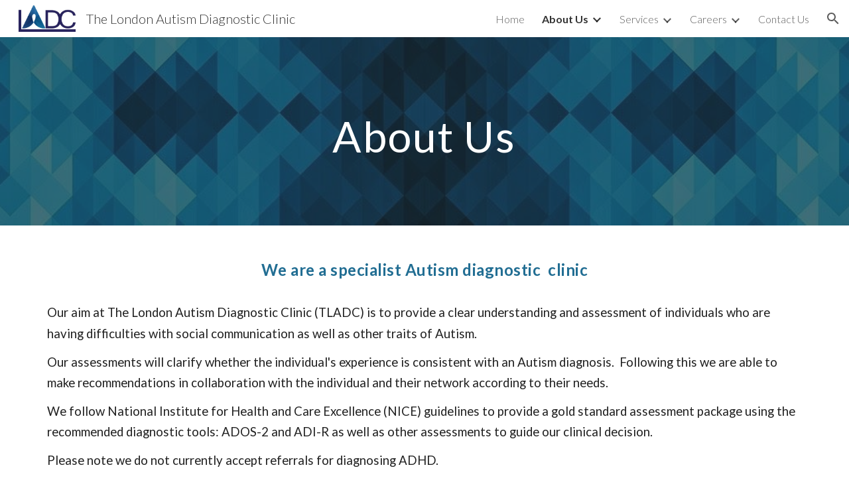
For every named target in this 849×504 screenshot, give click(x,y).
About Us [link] (565, 19)
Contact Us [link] (784, 19)
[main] (424, 131)
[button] (833, 19)
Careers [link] (708, 19)
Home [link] (510, 19)
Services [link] (639, 19)
